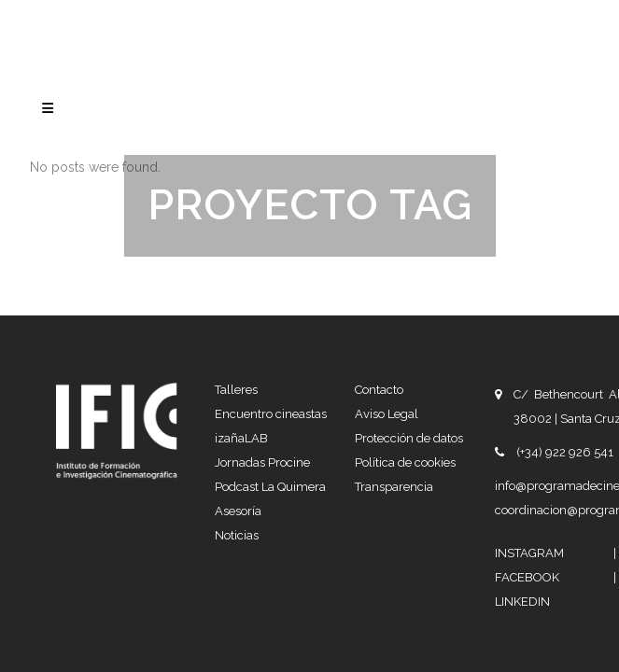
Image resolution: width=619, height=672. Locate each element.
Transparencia (394, 360)
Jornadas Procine (262, 336)
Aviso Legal (387, 287)
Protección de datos (409, 311)
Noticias (237, 408)
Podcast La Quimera (270, 360)
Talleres (236, 263)
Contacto (379, 263)
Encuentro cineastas (271, 287)
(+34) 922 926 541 (565, 325)
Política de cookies (405, 336)
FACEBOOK (554, 450)
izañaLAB (241, 311)
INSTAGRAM (554, 426)
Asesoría (238, 384)
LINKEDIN (522, 475)
